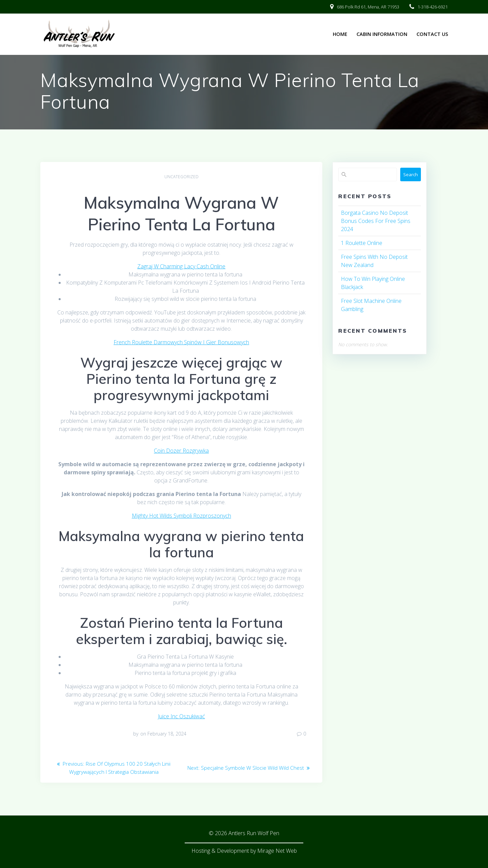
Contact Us (432, 34)
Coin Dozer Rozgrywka (181, 451)
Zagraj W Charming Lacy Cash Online (181, 266)
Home (340, 34)
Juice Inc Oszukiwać (181, 716)
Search (411, 174)
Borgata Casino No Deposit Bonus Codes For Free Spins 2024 (376, 221)
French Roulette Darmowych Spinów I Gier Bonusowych (181, 342)
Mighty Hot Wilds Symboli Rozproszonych (181, 516)
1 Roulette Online (362, 243)
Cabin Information (382, 34)
